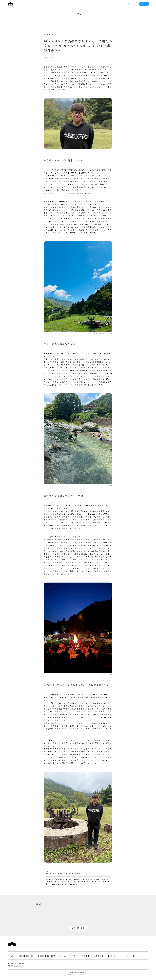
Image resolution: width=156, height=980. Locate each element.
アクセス (112, 4)
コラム (119, 4)
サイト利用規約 (74, 973)
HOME (80, 4)
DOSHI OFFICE (89, 4)
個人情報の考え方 (82, 973)
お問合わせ (131, 4)
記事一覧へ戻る (78, 928)
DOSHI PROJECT (102, 4)
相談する (144, 4)
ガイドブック (116, 956)
